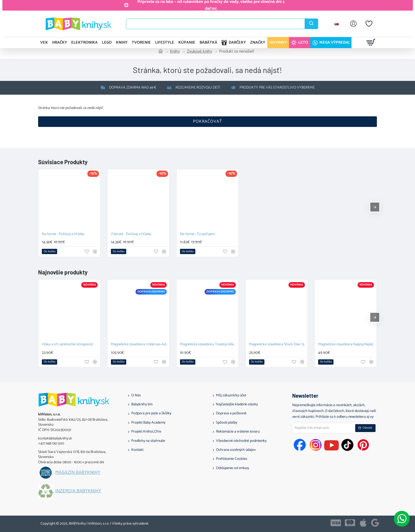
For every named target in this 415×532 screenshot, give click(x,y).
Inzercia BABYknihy (78, 491)
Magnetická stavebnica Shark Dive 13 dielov (278, 345)
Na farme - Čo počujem (197, 234)
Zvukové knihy (199, 52)
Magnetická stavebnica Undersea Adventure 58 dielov (139, 345)
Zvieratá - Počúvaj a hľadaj (131, 234)
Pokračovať (207, 121)
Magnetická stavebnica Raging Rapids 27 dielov (347, 345)
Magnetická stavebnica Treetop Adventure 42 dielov (209, 345)
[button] (49, 251)
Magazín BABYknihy (78, 472)
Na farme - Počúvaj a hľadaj (63, 234)
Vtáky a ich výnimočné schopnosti (67, 345)
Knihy (175, 52)
